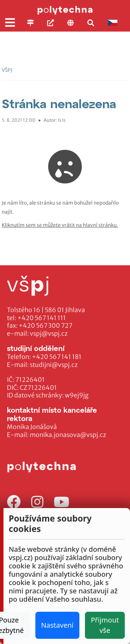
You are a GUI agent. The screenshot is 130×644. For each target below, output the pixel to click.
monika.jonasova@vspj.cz (68, 435)
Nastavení (57, 625)
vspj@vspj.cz (49, 334)
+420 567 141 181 (57, 357)
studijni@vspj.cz (54, 365)
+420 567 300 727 (46, 326)
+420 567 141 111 (42, 318)
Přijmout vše (105, 625)
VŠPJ (7, 70)
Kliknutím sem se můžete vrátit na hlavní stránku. (60, 225)
